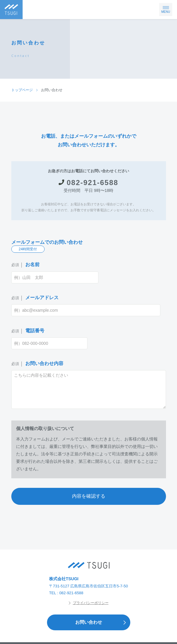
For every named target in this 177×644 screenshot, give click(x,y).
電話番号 (28, 331)
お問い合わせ (103, 622)
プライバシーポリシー (89, 603)
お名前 (25, 265)
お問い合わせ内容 (37, 364)
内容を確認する (89, 496)
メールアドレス (35, 298)
